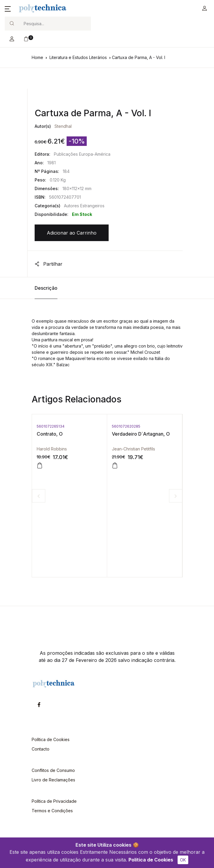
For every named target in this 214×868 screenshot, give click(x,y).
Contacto (41, 749)
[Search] (55, 24)
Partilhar (49, 264)
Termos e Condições (52, 811)
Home (37, 57)
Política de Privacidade (54, 801)
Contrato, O (50, 434)
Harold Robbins (52, 449)
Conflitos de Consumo (53, 770)
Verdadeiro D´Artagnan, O (141, 434)
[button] (8, 8)
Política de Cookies (151, 860)
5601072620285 (126, 426)
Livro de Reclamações (53, 780)
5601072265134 (51, 426)
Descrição (46, 288)
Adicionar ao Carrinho (72, 233)
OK (183, 860)
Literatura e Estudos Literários (78, 57)
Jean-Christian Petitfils (133, 449)
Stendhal (63, 126)
